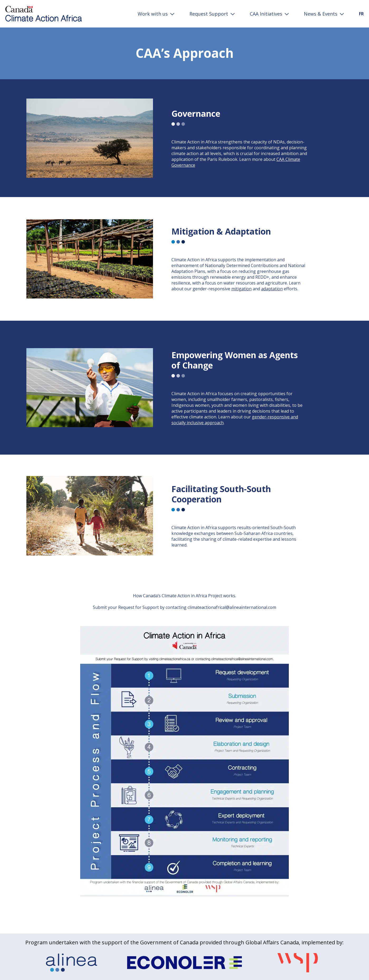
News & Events (321, 14)
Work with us (153, 14)
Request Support (209, 14)
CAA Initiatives (266, 14)
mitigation (241, 289)
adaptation (272, 289)
